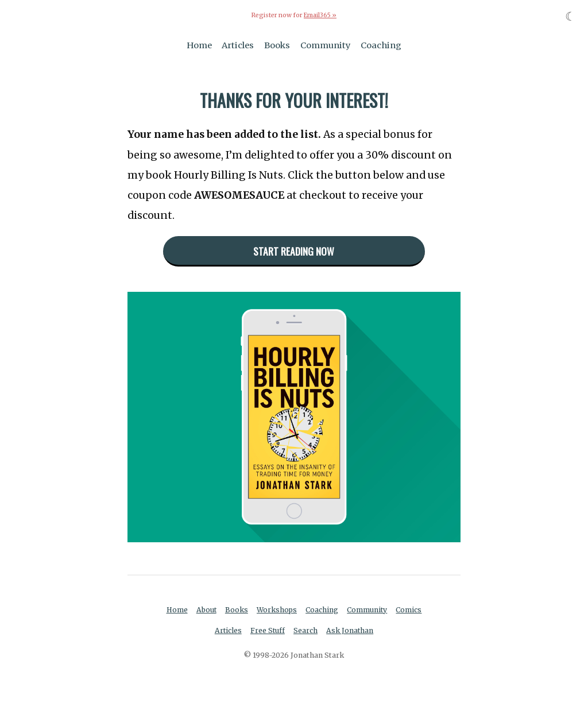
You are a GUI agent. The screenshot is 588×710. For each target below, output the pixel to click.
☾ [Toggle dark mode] (570, 16)
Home (199, 45)
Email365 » (320, 15)
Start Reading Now (294, 250)
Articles (238, 45)
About (206, 610)
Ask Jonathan (351, 630)
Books (277, 45)
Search (306, 630)
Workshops (277, 610)
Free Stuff (267, 630)
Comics (410, 610)
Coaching (381, 45)
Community (326, 45)
